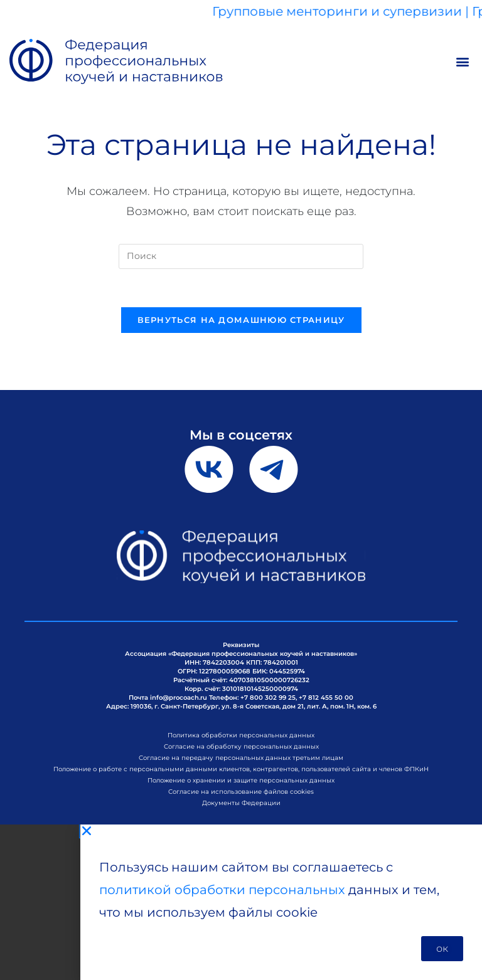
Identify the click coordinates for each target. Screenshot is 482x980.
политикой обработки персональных (222, 890)
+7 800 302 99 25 (268, 698)
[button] (462, 62)
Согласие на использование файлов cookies (241, 792)
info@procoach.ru (179, 698)
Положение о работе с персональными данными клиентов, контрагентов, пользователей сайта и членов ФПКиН (241, 769)
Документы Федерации (241, 803)
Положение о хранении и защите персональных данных (241, 780)
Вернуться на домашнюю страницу (241, 320)
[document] (241, 902)
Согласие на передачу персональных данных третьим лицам (241, 758)
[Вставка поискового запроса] (241, 256)
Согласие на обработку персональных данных (241, 746)
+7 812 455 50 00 (326, 698)
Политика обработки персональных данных (241, 735)
